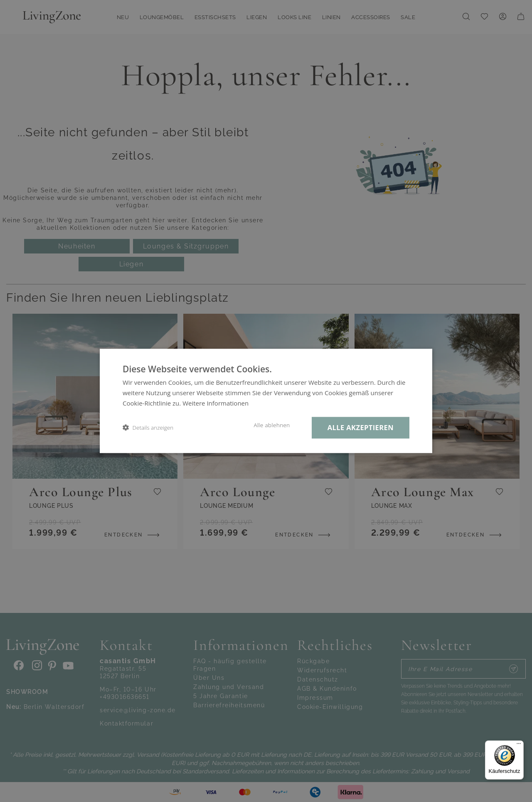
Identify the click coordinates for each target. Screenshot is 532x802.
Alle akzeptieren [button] (361, 427)
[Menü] (519, 745)
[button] (148, 428)
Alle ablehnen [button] (272, 425)
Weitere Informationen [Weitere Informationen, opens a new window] (216, 403)
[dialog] (266, 401)
